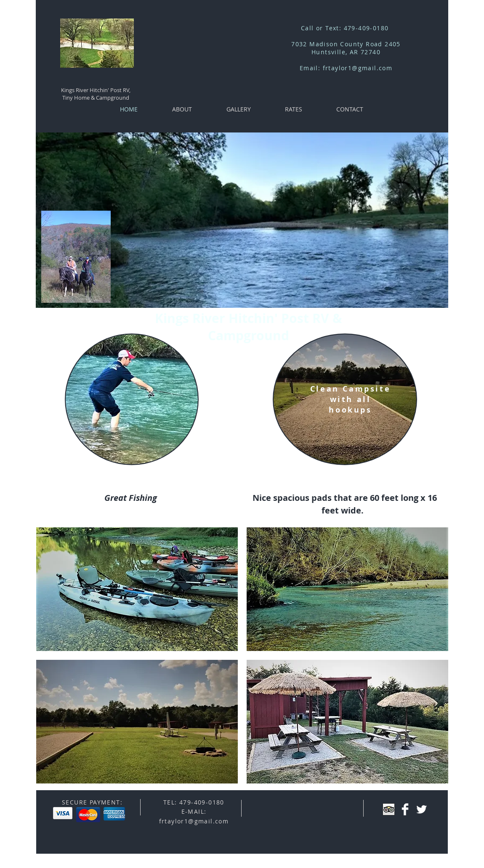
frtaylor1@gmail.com (358, 68)
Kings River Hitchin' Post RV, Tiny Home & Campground (96, 94)
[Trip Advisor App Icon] (389, 809)
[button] (137, 589)
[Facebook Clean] (405, 809)
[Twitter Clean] (422, 809)
